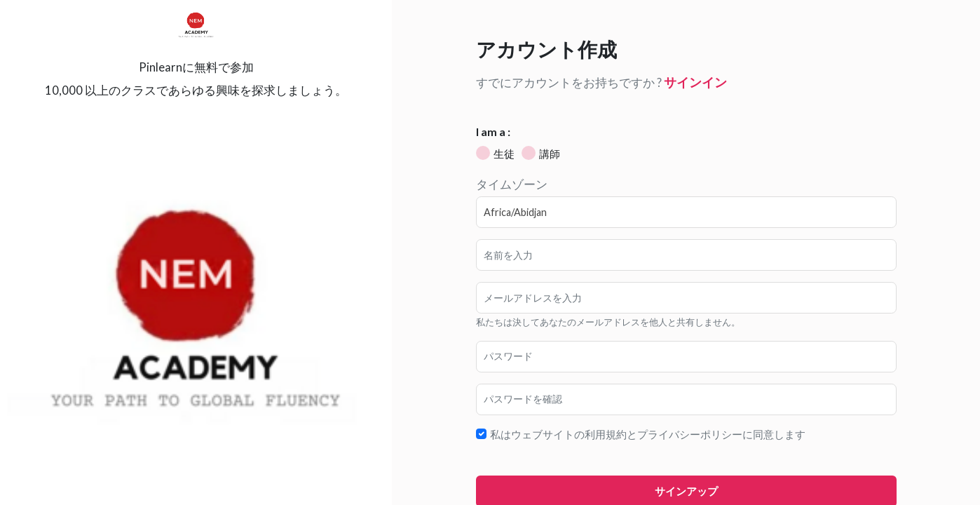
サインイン (695, 82)
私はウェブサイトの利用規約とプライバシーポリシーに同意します (648, 434)
